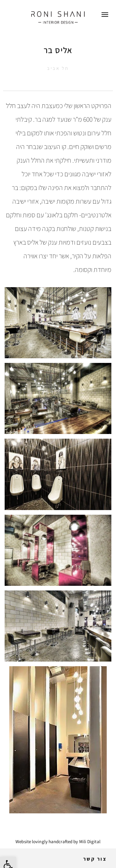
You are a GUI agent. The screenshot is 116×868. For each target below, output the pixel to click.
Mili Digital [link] (90, 841)
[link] (58, 17)
